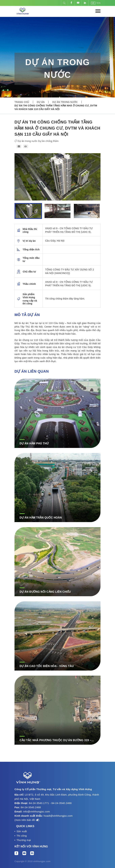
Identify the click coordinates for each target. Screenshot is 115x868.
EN (99, 3)
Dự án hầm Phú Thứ (34, 443)
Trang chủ (22, 102)
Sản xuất (22, 831)
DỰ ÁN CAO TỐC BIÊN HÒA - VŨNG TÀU (47, 666)
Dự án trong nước (65, 102)
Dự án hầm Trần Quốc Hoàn (41, 518)
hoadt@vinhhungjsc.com (58, 816)
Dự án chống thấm (48, 141)
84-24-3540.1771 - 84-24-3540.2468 (50, 803)
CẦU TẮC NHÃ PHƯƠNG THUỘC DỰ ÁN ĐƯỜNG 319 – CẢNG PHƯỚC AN (55, 740)
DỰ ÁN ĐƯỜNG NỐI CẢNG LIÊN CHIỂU (45, 592)
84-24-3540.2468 (31, 807)
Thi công (22, 836)
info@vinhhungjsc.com (37, 812)
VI (93, 3)
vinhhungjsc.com (42, 861)
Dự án (41, 102)
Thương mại (24, 840)
